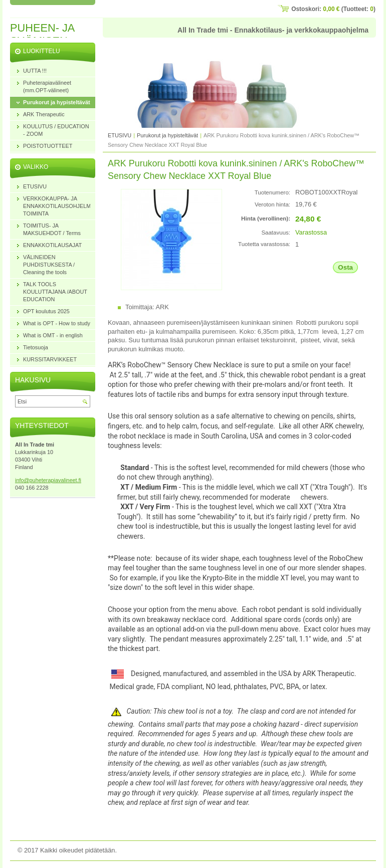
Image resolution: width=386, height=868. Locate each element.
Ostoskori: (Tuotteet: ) (333, 9)
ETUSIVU (120, 135)
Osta (345, 267)
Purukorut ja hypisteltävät (168, 135)
